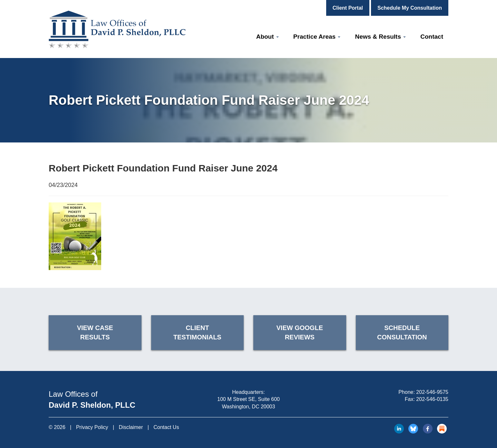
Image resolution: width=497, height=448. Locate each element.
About (268, 37)
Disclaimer (131, 427)
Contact (432, 37)
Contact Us (166, 427)
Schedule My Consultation (410, 8)
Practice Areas (317, 37)
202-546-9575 (432, 392)
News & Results (380, 37)
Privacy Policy (92, 427)
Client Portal (348, 8)
